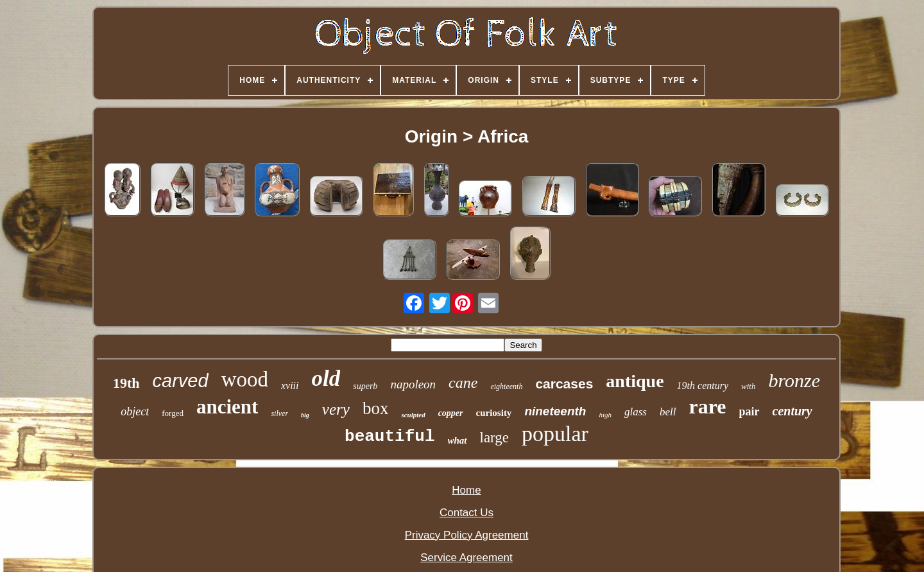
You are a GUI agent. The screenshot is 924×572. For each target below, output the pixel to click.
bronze (794, 380)
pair (749, 412)
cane (463, 383)
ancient (227, 407)
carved (181, 381)
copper (451, 413)
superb (365, 386)
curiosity (494, 413)
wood (245, 379)
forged (173, 413)
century (792, 411)
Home (466, 490)
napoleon (413, 384)
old (326, 378)
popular (555, 434)
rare (707, 406)
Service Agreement (466, 558)
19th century (703, 386)
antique (635, 381)
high (605, 415)
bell (668, 412)
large (495, 438)
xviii (290, 386)
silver (279, 413)
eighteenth (506, 386)
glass (636, 412)
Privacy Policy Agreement (467, 535)
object (135, 412)
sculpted (413, 415)
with (748, 386)
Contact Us (466, 513)
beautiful (389, 437)
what (458, 440)
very (336, 409)
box (376, 408)
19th (126, 383)
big (305, 415)
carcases (564, 384)
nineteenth (555, 411)
